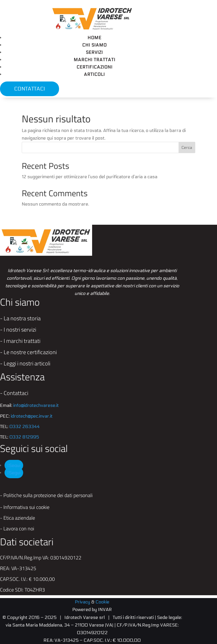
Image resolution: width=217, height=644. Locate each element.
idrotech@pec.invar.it (32, 416)
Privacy (83, 602)
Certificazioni (95, 67)
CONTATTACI (30, 89)
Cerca (187, 148)
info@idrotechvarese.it (36, 405)
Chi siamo (95, 45)
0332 (24, 426)
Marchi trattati (95, 60)
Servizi (94, 52)
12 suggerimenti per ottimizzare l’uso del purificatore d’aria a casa (90, 177)
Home (95, 38)
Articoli (94, 74)
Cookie (102, 602)
